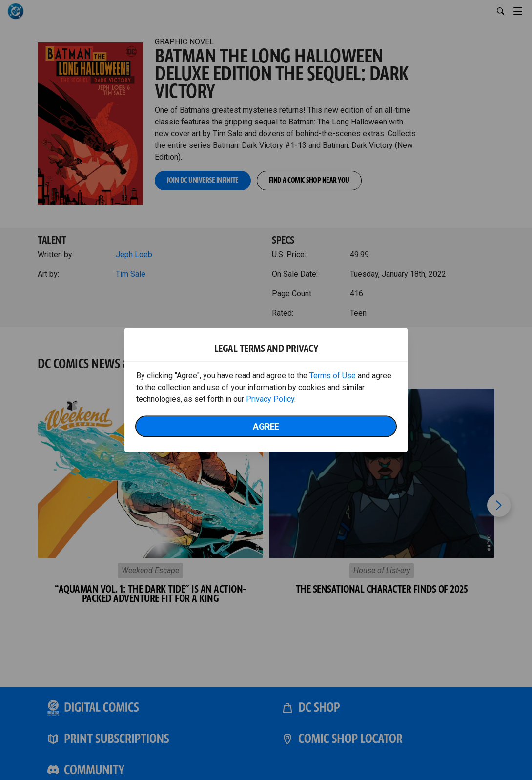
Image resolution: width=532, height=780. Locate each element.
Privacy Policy (270, 399)
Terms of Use (333, 376)
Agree (266, 426)
